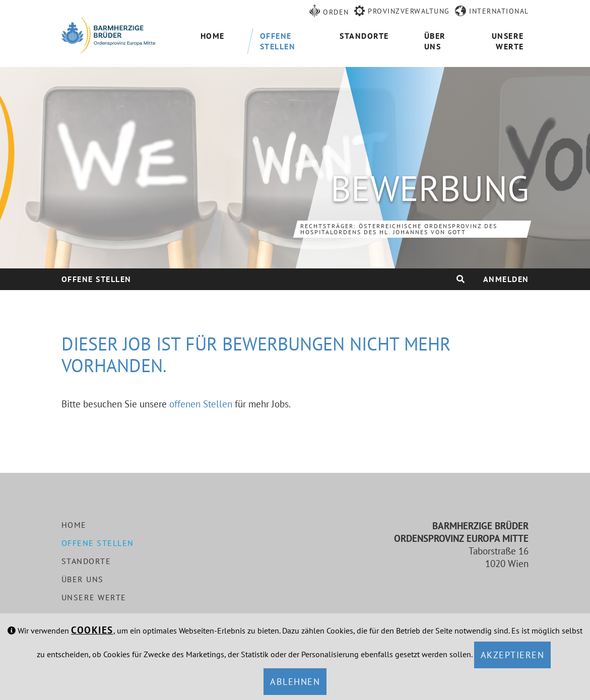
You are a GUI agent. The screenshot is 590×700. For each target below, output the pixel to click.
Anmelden (506, 279)
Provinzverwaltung (409, 11)
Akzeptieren (513, 655)
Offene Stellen (96, 279)
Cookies (92, 630)
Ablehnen (295, 682)
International (499, 11)
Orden (336, 12)
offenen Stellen (201, 404)
